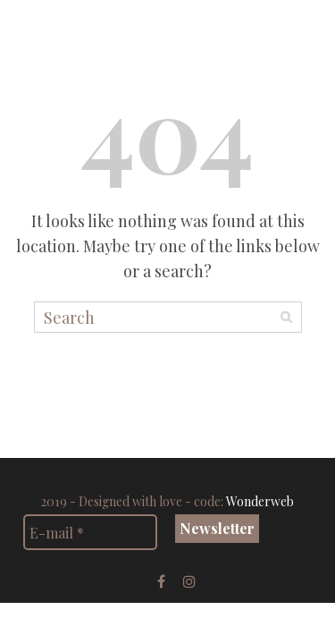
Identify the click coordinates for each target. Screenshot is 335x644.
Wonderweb (260, 501)
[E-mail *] (90, 532)
